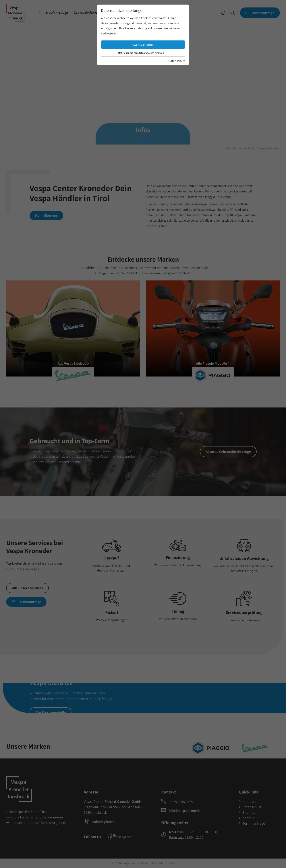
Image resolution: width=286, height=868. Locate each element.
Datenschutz (177, 61)
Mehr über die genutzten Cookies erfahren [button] (143, 53)
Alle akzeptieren (143, 44)
